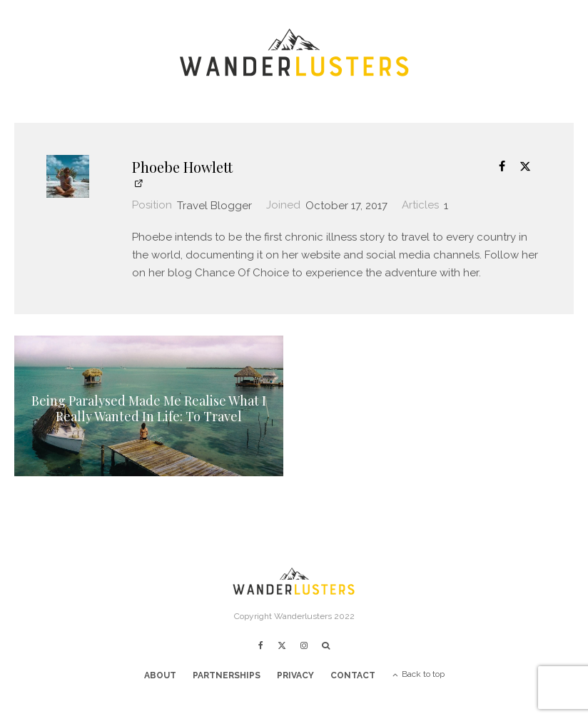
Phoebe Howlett (182, 167)
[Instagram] (304, 645)
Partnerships (227, 675)
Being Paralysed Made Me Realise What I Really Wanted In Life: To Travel (149, 409)
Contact (353, 675)
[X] (282, 645)
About (160, 675)
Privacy (295, 675)
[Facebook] (261, 645)
